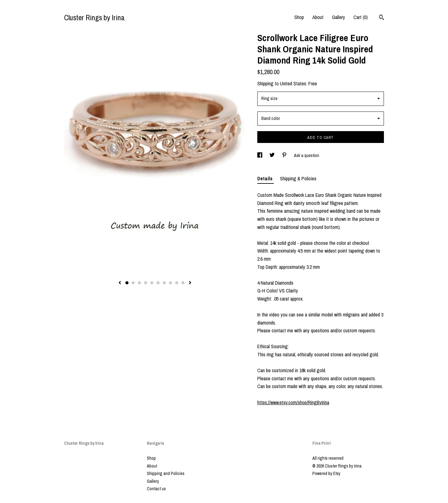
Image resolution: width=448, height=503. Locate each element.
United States (293, 83)
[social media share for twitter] (273, 155)
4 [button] (146, 283)
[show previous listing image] (120, 283)
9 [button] (177, 283)
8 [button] (170, 283)
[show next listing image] (190, 283)
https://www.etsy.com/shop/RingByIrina (293, 402)
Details (266, 178)
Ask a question (307, 155)
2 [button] (133, 283)
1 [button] (127, 283)
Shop (299, 17)
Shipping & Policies (298, 178)
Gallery (338, 17)
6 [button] (158, 283)
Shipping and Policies (166, 473)
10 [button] (183, 283)
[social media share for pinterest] (285, 155)
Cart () (361, 17)
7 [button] (164, 283)
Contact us (156, 489)
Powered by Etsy (326, 473)
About (318, 17)
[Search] (382, 18)
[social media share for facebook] (260, 155)
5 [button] (152, 283)
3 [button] (139, 283)
